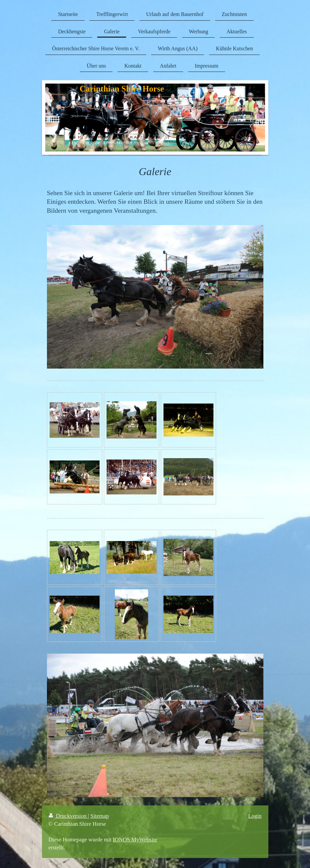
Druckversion (68, 816)
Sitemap (100, 816)
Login (255, 816)
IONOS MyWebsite (135, 840)
